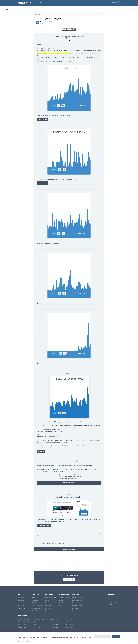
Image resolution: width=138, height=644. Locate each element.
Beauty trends (22, 624)
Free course (49, 603)
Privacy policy (22, 605)
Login (107, 3)
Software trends (70, 622)
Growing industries (51, 598)
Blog (47, 611)
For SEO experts (77, 600)
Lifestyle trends (54, 627)
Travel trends (69, 624)
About (31, 3)
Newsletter (43, 3)
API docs (48, 608)
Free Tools (48, 605)
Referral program (37, 605)
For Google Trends (78, 598)
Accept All (116, 637)
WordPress (62, 603)
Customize (107, 637)
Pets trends (69, 619)
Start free (115, 3)
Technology (35, 600)
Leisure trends (54, 624)
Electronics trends (39, 619)
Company (21, 600)
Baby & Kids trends (24, 622)
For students (76, 608)
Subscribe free (69, 579)
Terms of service (23, 603)
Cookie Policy (29, 642)
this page (45, 545)
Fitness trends (38, 627)
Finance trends (38, 622)
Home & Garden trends (56, 622)
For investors (76, 603)
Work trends (69, 627)
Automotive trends (24, 619)
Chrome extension (64, 598)
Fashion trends (23, 627)
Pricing (37, 3)
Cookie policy (22, 608)
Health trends (54, 619)
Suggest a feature (37, 608)
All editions (6, 9)
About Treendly (23, 598)
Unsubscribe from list (69, 562)
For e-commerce (77, 605)
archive (54, 466)
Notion (61, 600)
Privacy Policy (21, 642)
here (93, 57)
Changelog (35, 611)
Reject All (98, 637)
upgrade (77, 54)
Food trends (37, 624)
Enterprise (75, 611)
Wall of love (35, 603)
